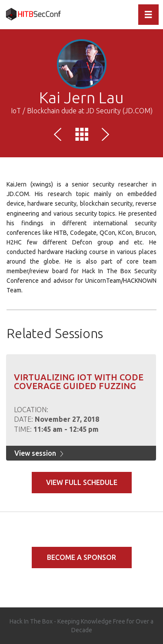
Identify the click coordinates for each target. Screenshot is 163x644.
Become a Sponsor (81, 557)
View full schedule (82, 482)
